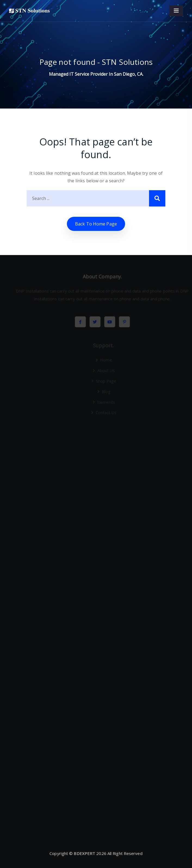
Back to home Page (96, 224)
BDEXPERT (84, 853)
